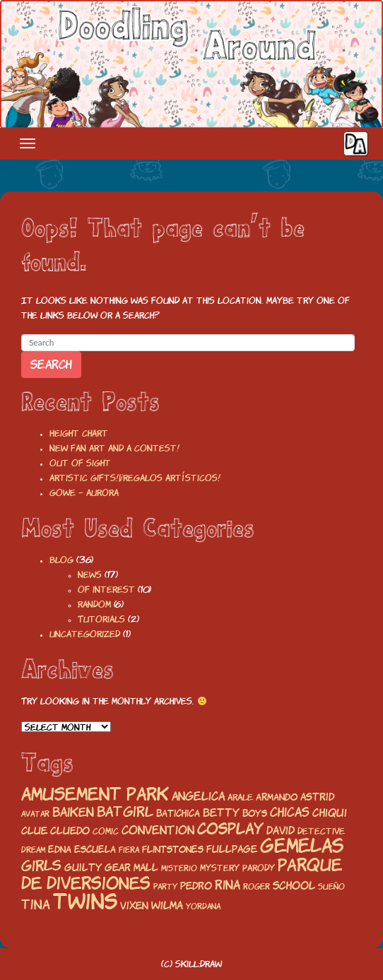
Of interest (106, 590)
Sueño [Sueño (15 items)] (331, 887)
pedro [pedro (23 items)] (196, 886)
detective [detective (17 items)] (321, 831)
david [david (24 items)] (281, 831)
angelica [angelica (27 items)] (198, 796)
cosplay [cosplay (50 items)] (230, 829)
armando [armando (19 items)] (277, 797)
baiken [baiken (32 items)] (73, 812)
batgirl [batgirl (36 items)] (125, 812)
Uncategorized (85, 634)
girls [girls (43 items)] (41, 866)
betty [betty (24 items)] (221, 813)
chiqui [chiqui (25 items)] (330, 813)
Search (51, 365)
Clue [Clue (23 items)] (34, 831)
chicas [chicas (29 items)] (290, 812)
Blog (61, 560)
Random (94, 604)
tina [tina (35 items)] (36, 904)
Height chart (79, 433)
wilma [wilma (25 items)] (167, 905)
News (90, 575)
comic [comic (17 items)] (106, 831)
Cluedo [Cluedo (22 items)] (70, 831)
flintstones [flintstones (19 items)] (173, 850)
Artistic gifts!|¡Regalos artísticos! (135, 478)
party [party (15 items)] (165, 887)
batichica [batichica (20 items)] (178, 813)
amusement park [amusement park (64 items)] (95, 794)
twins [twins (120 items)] (85, 902)
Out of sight (80, 463)
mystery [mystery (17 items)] (220, 868)
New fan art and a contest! (114, 448)
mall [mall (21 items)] (146, 868)
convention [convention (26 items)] (158, 830)
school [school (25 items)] (294, 886)
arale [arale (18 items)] (240, 797)
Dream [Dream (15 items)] (33, 850)
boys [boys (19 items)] (255, 814)
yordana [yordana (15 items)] (203, 907)
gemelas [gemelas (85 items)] (302, 846)
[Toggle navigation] (28, 143)
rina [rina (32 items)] (228, 885)
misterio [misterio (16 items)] (179, 868)
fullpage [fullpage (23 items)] (232, 849)
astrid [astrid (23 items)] (317, 797)
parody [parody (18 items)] (259, 868)
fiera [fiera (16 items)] (129, 850)
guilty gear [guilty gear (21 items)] (98, 868)
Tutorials (101, 619)
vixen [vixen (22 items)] (134, 906)
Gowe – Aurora (84, 493)
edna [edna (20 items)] (60, 849)
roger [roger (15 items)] (257, 887)
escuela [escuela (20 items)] (95, 849)
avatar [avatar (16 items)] (35, 814)
